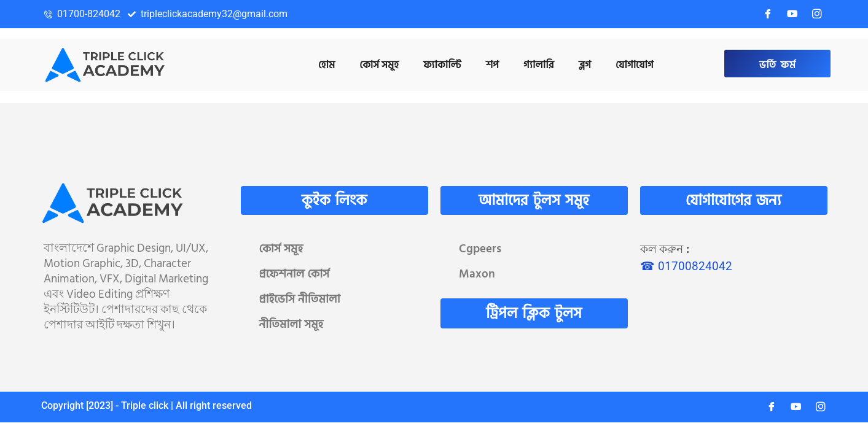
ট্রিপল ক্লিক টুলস (534, 313)
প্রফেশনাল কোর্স (295, 274)
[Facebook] (768, 14)
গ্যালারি (539, 65)
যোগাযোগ (635, 65)
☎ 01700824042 (686, 266)
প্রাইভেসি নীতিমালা (300, 299)
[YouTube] (792, 14)
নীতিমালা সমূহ (291, 324)
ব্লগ (585, 65)
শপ (492, 65)
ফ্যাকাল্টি (442, 65)
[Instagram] (817, 14)
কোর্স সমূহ (281, 249)
